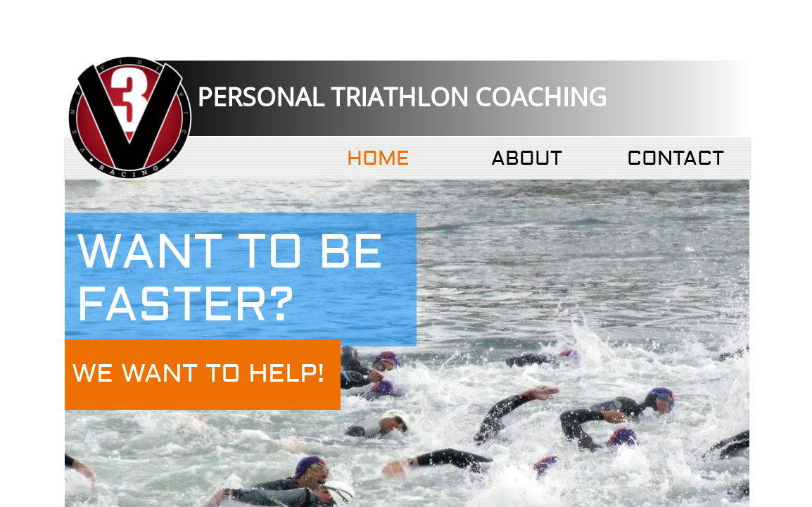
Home (378, 159)
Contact (675, 159)
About (527, 159)
